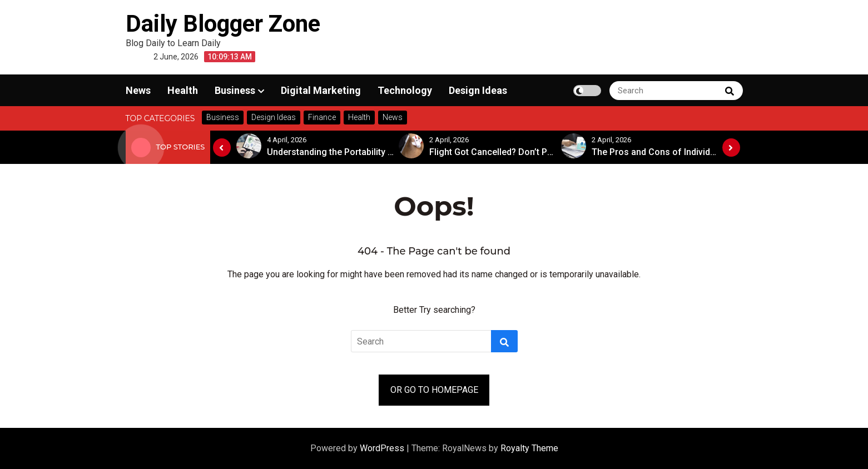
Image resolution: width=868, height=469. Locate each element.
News (138, 90)
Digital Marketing (321, 90)
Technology (405, 90)
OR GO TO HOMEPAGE (434, 390)
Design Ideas (478, 90)
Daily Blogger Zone (223, 24)
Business (235, 90)
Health (183, 90)
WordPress (383, 448)
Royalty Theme (529, 448)
